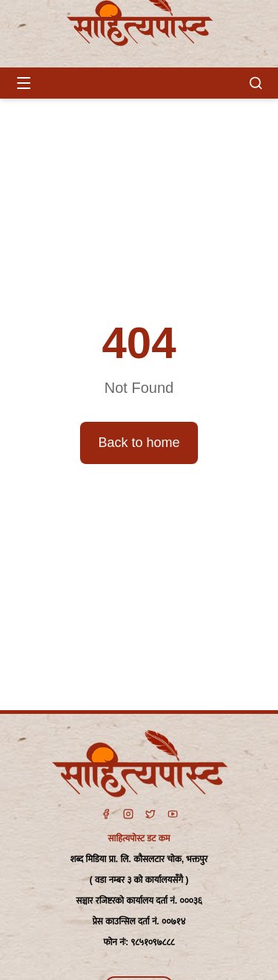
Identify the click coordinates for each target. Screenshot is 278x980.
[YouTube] (173, 814)
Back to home (139, 443)
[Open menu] (24, 83)
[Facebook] (106, 814)
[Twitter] (150, 814)
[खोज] (256, 83)
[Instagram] (128, 814)
